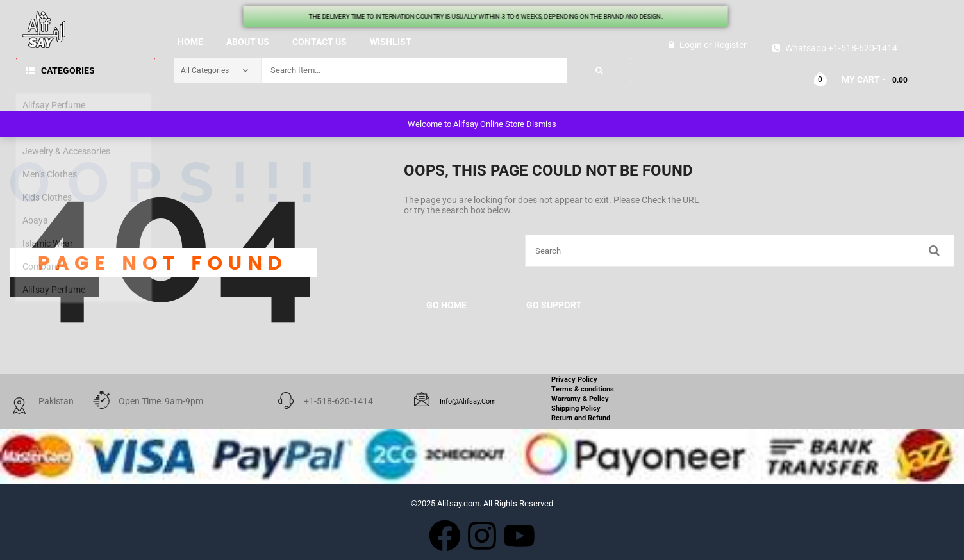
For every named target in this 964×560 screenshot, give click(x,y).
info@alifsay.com (468, 401)
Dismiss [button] (541, 124)
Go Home (446, 305)
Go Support (554, 305)
